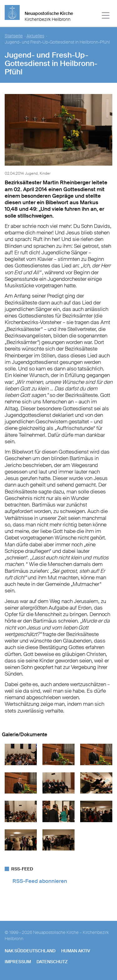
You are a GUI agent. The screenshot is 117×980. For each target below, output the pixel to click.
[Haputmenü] (106, 16)
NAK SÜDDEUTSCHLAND (30, 951)
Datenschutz (52, 962)
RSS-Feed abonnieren (40, 881)
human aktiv (76, 951)
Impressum (18, 962)
